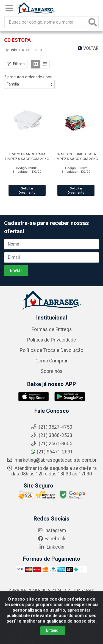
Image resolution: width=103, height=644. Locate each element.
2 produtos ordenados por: (28, 77)
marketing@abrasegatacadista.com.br (52, 460)
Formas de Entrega (52, 329)
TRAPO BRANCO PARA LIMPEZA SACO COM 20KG (27, 156)
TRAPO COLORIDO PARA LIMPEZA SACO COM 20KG (76, 156)
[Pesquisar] (93, 22)
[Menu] (9, 8)
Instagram (52, 530)
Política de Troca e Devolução (51, 350)
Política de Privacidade (52, 340)
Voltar (88, 48)
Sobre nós (52, 371)
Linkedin (51, 547)
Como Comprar (51, 361)
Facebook (52, 539)
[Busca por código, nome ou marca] (46, 22)
